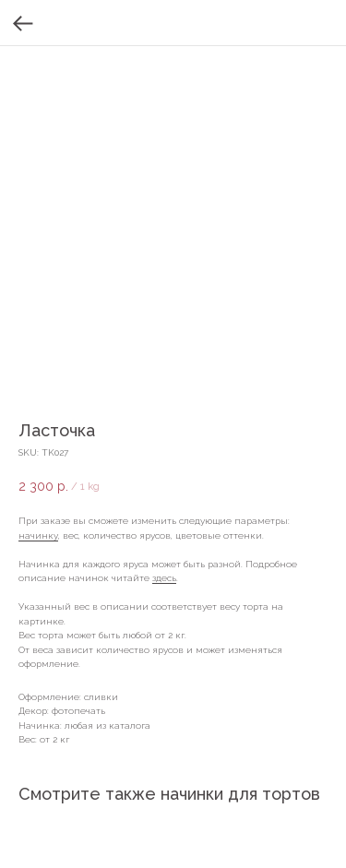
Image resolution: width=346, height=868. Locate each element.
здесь (164, 578)
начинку (38, 535)
